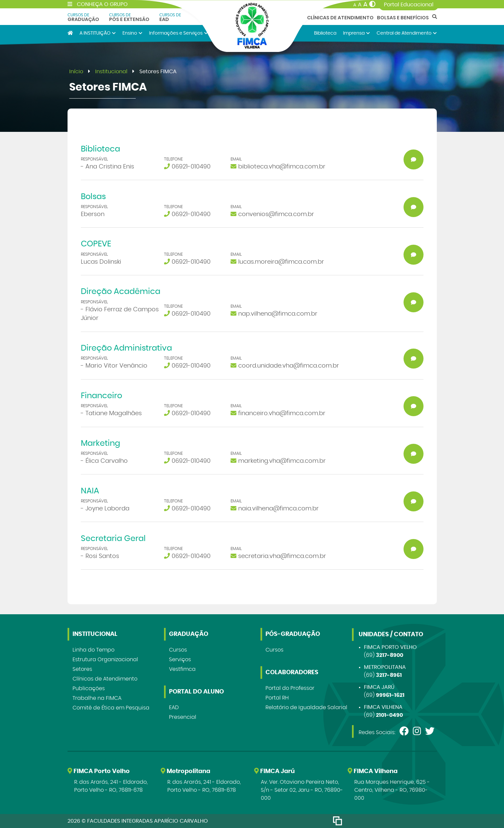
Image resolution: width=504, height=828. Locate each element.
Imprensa (356, 33)
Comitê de (111, 708)
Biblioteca (325, 33)
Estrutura (105, 660)
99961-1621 (390, 695)
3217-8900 (390, 655)
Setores (82, 669)
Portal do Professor (290, 688)
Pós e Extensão (129, 17)
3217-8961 (389, 675)
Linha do (93, 650)
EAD (170, 17)
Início (76, 72)
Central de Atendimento (407, 33)
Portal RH (277, 698)
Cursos (178, 650)
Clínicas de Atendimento (340, 18)
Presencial (183, 717)
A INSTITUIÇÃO (98, 33)
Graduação (83, 17)
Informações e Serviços (178, 33)
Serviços (180, 660)
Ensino (132, 33)
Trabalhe (97, 698)
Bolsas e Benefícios (403, 18)
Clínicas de (105, 679)
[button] (252, 162)
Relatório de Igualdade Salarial (306, 707)
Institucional (111, 72)
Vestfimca (182, 669)
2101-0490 (389, 715)
